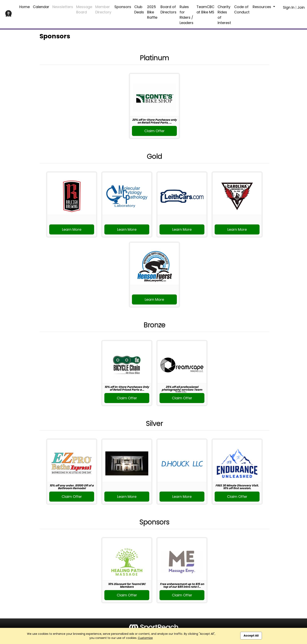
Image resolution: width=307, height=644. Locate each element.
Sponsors (123, 7)
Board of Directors (168, 9)
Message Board (84, 9)
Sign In (289, 7)
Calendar (41, 7)
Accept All (251, 636)
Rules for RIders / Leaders (186, 15)
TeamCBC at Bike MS (205, 9)
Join (301, 7)
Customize (145, 638)
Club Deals (139, 9)
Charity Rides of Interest (224, 15)
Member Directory (103, 9)
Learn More (72, 229)
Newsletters (63, 7)
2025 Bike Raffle (152, 12)
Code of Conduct (242, 9)
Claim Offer (154, 131)
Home (25, 7)
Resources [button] (262, 7)
